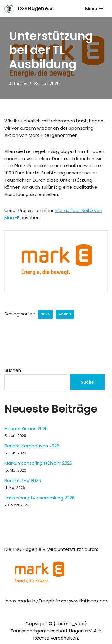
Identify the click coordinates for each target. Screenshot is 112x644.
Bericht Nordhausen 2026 (32, 446)
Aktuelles (18, 84)
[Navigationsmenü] (94, 9)
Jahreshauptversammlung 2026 (40, 498)
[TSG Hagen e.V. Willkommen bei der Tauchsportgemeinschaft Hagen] (29, 9)
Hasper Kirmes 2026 (26, 428)
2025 (45, 314)
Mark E (65, 314)
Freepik (47, 601)
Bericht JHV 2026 (23, 480)
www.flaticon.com (87, 601)
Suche (87, 382)
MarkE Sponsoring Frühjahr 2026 (38, 463)
